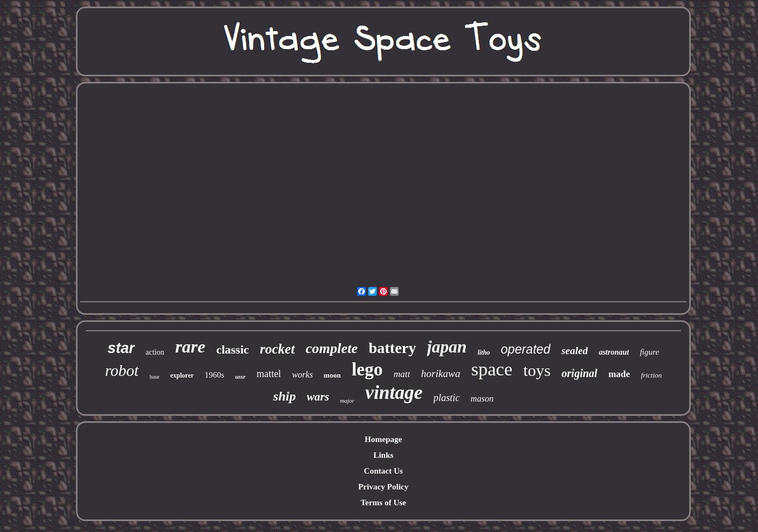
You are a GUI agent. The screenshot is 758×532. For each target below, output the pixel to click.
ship (284, 396)
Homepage (383, 439)
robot (122, 370)
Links (384, 455)
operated (526, 349)
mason (482, 399)
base (155, 377)
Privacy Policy (383, 487)
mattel (269, 374)
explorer (182, 375)
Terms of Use (383, 503)
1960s (215, 375)
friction (652, 375)
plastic (447, 398)
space (492, 369)
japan (447, 347)
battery (392, 348)
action (155, 352)
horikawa (441, 373)
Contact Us (383, 471)
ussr (241, 376)
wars (318, 397)
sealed (575, 351)
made (619, 374)
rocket (277, 349)
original (579, 373)
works (303, 375)
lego (367, 369)
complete (332, 348)
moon (332, 375)
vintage (394, 393)
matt (402, 374)
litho (484, 352)
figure (650, 352)
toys (537, 370)
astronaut (614, 352)
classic (233, 349)
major (347, 401)
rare (190, 346)
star (121, 348)
